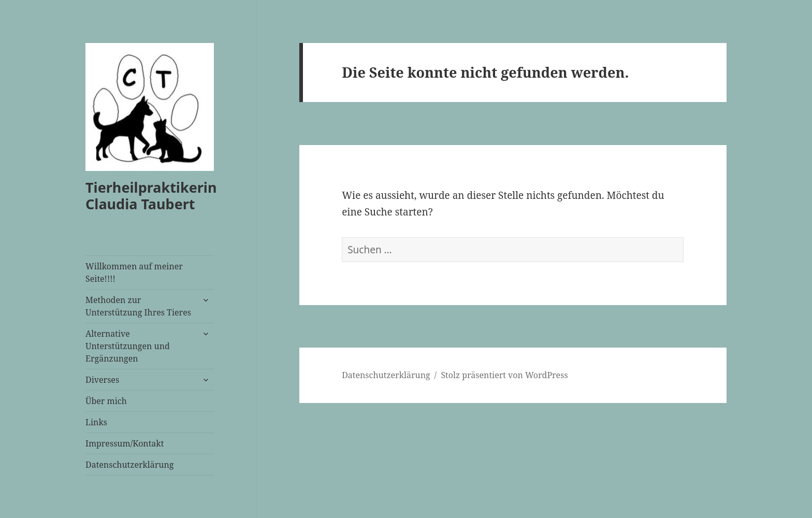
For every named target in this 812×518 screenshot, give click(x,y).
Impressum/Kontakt (125, 443)
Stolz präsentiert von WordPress (504, 375)
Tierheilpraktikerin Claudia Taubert (151, 196)
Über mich (106, 401)
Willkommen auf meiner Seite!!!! (134, 272)
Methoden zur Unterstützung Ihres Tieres (138, 306)
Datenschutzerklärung (129, 465)
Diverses (102, 380)
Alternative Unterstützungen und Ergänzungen (128, 346)
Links (96, 422)
